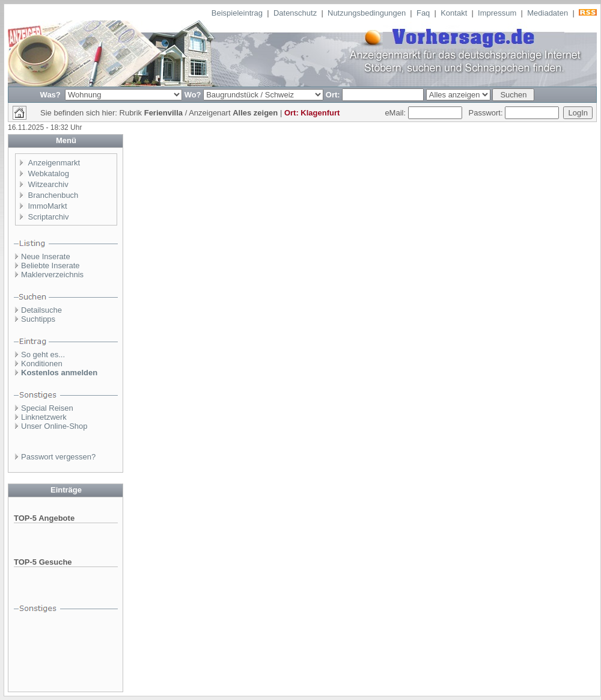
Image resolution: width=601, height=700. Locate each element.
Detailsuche (41, 310)
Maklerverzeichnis (52, 275)
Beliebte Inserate (50, 266)
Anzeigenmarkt (54, 163)
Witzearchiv (48, 184)
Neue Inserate (46, 256)
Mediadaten (548, 13)
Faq (423, 13)
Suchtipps (38, 319)
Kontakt (454, 13)
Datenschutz (295, 13)
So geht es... (43, 355)
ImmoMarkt (48, 206)
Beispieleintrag (237, 13)
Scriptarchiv (49, 217)
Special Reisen (47, 408)
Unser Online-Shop (54, 426)
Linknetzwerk (44, 417)
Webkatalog (49, 173)
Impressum (497, 13)
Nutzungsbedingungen (367, 13)
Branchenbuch (53, 195)
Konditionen (42, 364)
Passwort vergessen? (58, 457)
